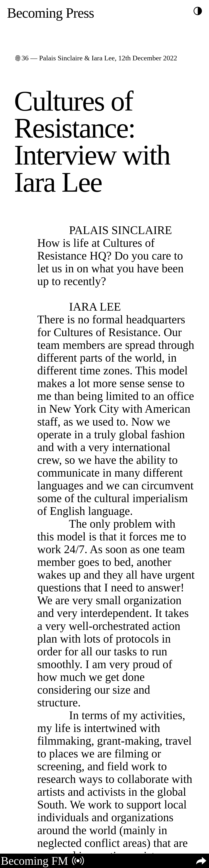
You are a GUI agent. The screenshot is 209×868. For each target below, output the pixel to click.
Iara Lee (103, 58)
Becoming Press (50, 13)
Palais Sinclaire (61, 58)
